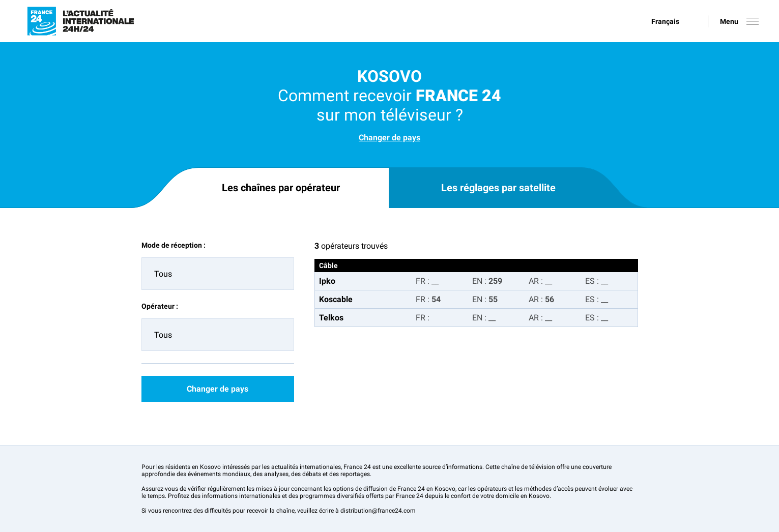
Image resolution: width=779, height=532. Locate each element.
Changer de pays (390, 138)
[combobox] (218, 274)
